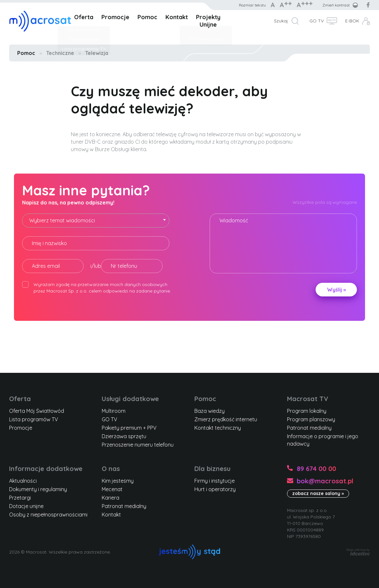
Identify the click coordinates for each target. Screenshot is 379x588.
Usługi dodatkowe (130, 399)
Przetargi (20, 498)
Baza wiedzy (209, 411)
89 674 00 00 (316, 469)
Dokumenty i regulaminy (38, 489)
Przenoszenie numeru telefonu (138, 445)
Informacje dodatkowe (46, 469)
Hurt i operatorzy (215, 489)
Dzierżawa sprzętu (124, 436)
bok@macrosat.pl (325, 481)
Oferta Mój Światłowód (37, 411)
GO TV (317, 21)
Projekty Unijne (208, 21)
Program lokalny (307, 411)
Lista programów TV (34, 419)
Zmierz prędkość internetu (226, 419)
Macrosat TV (308, 399)
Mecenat (112, 489)
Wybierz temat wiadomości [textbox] (62, 220)
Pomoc (147, 17)
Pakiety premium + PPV (129, 428)
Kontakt (177, 17)
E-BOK (352, 21)
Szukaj (281, 21)
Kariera (111, 498)
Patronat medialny (309, 428)
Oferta (84, 17)
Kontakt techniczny (218, 428)
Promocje (115, 17)
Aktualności (23, 481)
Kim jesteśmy (118, 481)
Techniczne (60, 53)
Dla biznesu (212, 469)
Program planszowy (311, 419)
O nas (111, 469)
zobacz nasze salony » (318, 493)
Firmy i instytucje (215, 481)
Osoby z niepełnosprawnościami (48, 515)
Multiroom (114, 411)
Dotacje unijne (26, 506)
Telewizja (97, 53)
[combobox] (96, 221)
